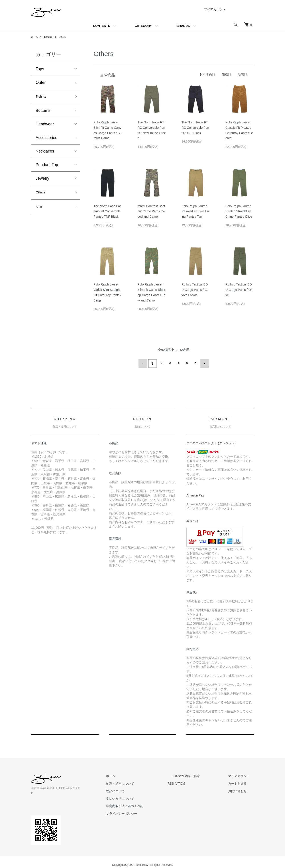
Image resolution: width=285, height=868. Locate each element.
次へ (203, 363)
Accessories (46, 139)
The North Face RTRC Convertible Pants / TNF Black (195, 128)
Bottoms (50, 37)
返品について (136, 790)
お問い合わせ (241, 790)
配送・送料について (140, 782)
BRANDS (183, 26)
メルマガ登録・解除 (198, 775)
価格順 (226, 74)
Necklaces (45, 153)
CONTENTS (102, 26)
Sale (40, 210)
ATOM (197, 782)
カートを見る (241, 782)
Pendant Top (47, 166)
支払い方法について (140, 797)
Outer (41, 82)
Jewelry (42, 180)
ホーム (35, 37)
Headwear (45, 125)
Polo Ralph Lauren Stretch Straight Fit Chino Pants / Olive (239, 211)
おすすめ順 (207, 74)
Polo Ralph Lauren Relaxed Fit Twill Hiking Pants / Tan (195, 211)
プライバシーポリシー (142, 812)
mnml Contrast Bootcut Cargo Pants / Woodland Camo (152, 211)
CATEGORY (143, 26)
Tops (40, 69)
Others (66, 37)
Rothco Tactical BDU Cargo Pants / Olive (239, 290)
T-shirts (42, 97)
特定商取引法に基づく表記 (145, 805)
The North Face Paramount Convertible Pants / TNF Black (107, 211)
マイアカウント (215, 9)
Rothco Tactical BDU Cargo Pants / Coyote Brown (195, 290)
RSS (187, 782)
